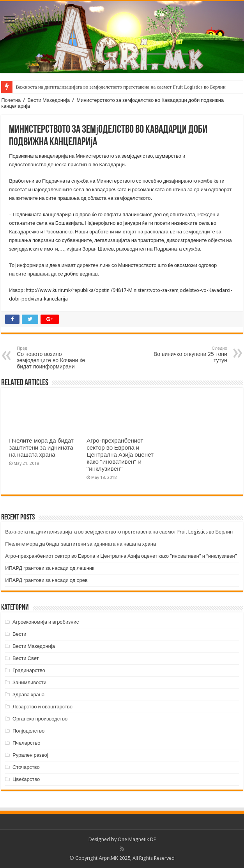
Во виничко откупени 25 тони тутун (187, 355)
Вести (19, 634)
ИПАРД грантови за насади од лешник (50, 568)
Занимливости (29, 682)
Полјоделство (28, 731)
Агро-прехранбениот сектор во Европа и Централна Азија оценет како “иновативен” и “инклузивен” (120, 455)
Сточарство (26, 767)
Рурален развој (30, 755)
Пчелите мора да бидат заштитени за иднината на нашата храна (41, 448)
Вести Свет (26, 658)
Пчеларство (26, 743)
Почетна (11, 100)
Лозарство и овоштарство (42, 707)
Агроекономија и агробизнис (46, 622)
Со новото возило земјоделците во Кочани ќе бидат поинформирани (57, 358)
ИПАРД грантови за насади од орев (46, 580)
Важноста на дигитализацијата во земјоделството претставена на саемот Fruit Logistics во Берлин (121, 87)
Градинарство (29, 670)
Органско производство (40, 719)
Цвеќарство (26, 779)
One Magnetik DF (137, 839)
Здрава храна (28, 695)
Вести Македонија (49, 100)
